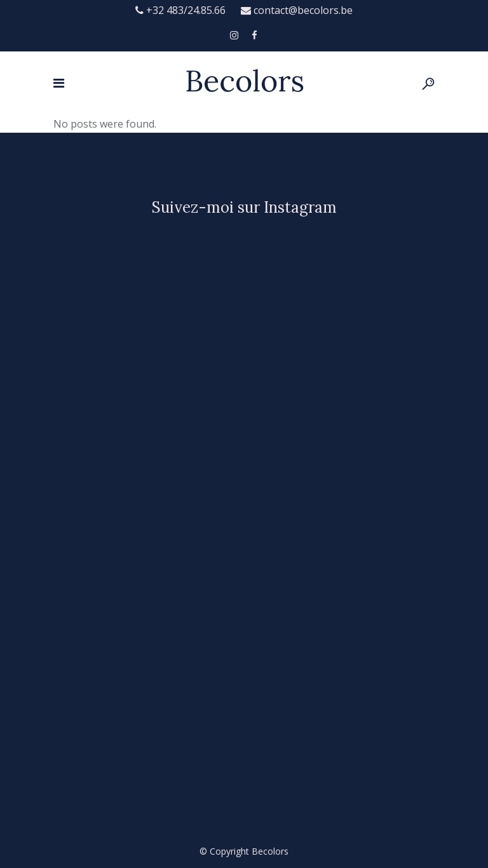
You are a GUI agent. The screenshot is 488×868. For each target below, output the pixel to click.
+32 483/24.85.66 (182, 10)
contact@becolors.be (297, 10)
